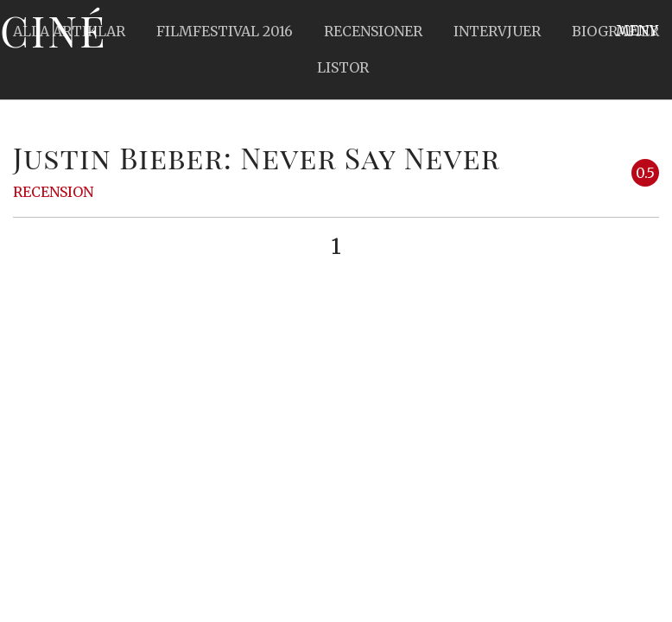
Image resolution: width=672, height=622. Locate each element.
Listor (343, 67)
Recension (53, 192)
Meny (637, 30)
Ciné (54, 30)
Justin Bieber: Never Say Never (257, 157)
